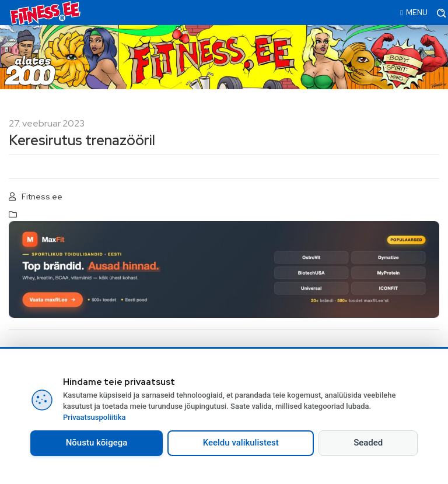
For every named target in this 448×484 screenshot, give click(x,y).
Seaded (368, 443)
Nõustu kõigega (97, 443)
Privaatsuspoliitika (94, 417)
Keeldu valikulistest (241, 443)
